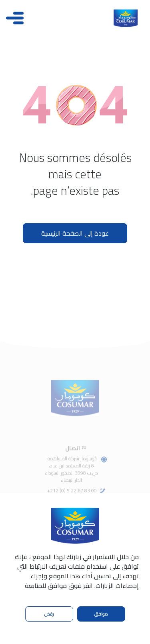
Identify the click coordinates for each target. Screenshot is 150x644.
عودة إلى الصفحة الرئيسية (75, 233)
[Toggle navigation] (15, 18)
